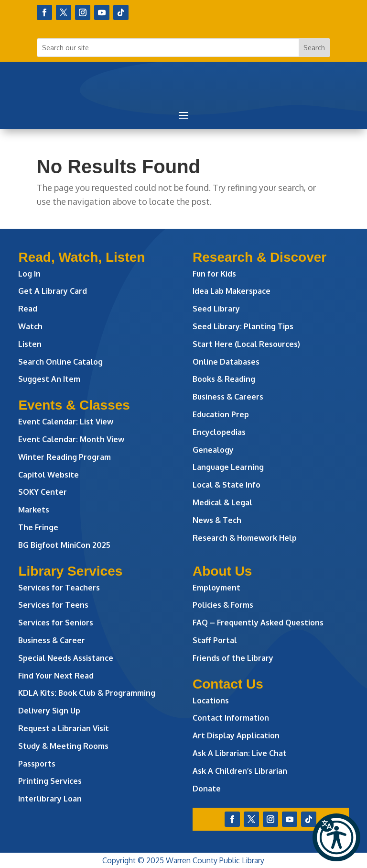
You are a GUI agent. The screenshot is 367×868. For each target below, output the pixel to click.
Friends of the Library (233, 658)
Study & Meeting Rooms (63, 746)
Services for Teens (53, 605)
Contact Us (228, 684)
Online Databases (226, 362)
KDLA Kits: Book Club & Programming (87, 693)
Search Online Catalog (60, 362)
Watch (30, 326)
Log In (29, 274)
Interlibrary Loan (50, 799)
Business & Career (52, 640)
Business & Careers (228, 397)
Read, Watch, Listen (81, 257)
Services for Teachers (59, 588)
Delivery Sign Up (49, 711)
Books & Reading (224, 379)
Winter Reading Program (65, 457)
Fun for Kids (214, 274)
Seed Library (216, 309)
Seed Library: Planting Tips (243, 326)
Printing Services (50, 781)
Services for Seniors (56, 623)
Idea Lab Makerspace (232, 291)
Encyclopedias (219, 432)
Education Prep (221, 414)
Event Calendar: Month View (71, 439)
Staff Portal (215, 640)
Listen (30, 344)
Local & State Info (227, 485)
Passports (37, 764)
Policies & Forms (223, 605)
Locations (211, 701)
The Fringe (38, 527)
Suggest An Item (49, 379)
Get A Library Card (53, 291)
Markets (34, 510)
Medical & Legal (222, 502)
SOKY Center (43, 492)
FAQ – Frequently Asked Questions (258, 623)
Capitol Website (49, 475)
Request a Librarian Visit (64, 728)
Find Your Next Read (56, 676)
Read (28, 309)
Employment (216, 588)
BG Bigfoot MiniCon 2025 (64, 545)
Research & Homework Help (245, 538)
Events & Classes (74, 405)
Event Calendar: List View (66, 422)
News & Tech (217, 520)
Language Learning (228, 467)
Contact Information (231, 718)
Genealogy (213, 450)
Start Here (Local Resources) (246, 344)
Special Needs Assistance (66, 658)
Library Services (70, 571)
